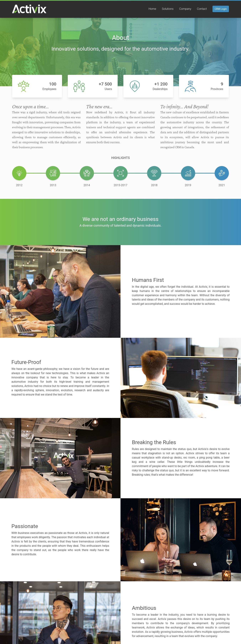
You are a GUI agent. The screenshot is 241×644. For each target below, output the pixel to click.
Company (185, 9)
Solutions (168, 9)
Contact (202, 9)
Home (152, 9)
